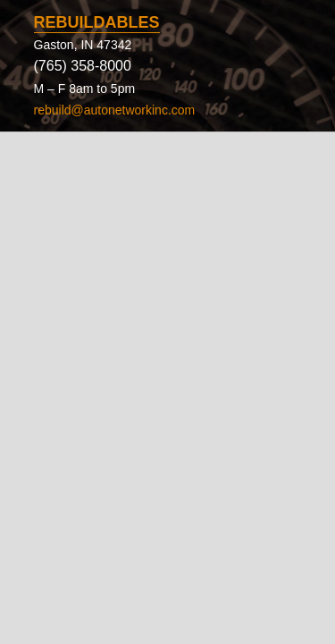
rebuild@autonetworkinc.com (115, 110)
